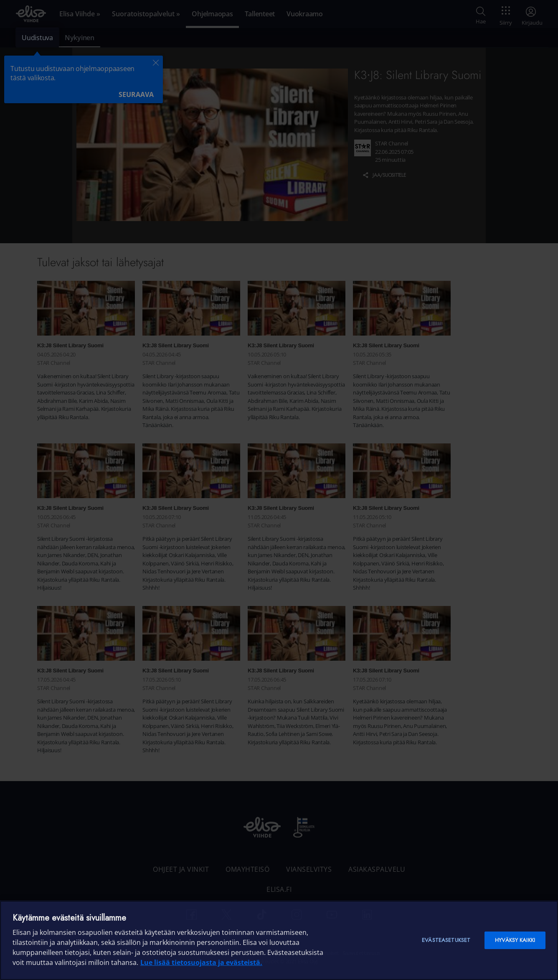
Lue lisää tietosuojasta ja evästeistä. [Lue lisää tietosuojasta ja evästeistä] (201, 962)
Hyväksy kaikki (515, 940)
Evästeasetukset (446, 940)
